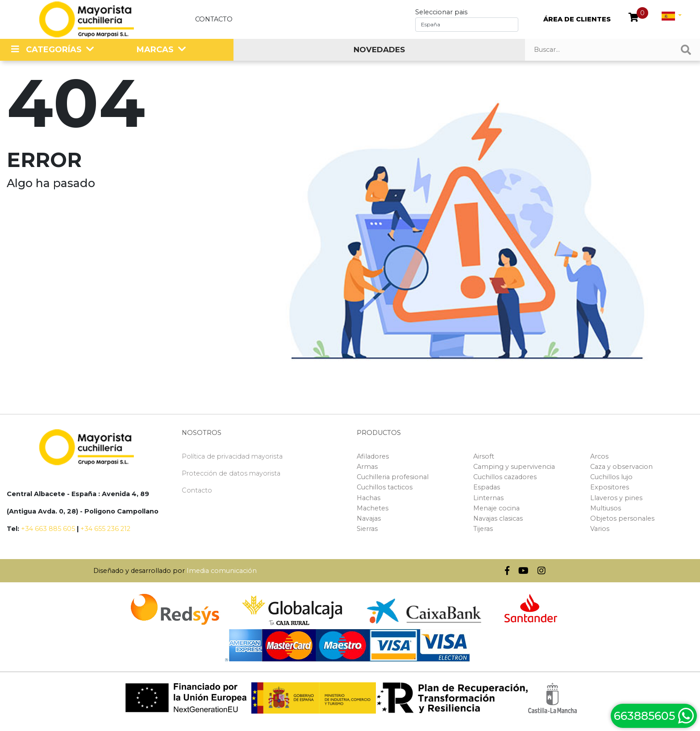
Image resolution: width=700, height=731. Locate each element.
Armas (367, 467)
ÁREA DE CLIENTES (577, 19)
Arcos (599, 456)
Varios (600, 529)
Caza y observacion (621, 467)
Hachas (369, 498)
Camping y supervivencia (514, 467)
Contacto (214, 19)
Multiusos (606, 508)
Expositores (610, 487)
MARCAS (155, 50)
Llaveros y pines (616, 498)
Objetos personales (622, 518)
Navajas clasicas (498, 518)
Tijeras (483, 529)
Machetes (373, 508)
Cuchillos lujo (611, 477)
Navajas (369, 518)
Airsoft (484, 456)
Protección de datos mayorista (231, 473)
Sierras (367, 529)
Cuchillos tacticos (385, 487)
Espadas (487, 487)
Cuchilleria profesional (393, 477)
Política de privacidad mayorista (232, 456)
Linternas (488, 498)
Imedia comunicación (222, 571)
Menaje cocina (496, 508)
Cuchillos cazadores (505, 477)
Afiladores (373, 456)
